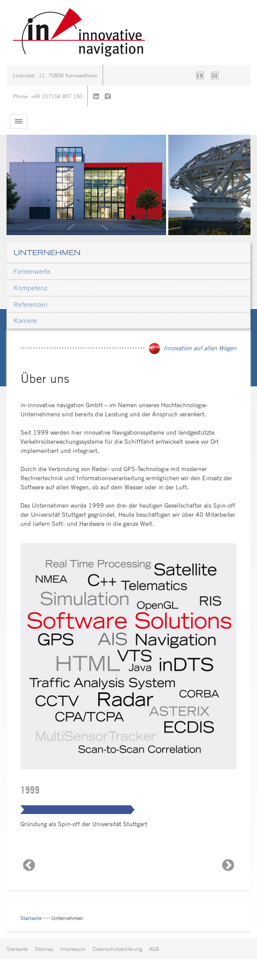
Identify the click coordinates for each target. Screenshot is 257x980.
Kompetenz (30, 288)
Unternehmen (47, 252)
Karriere (25, 320)
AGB (154, 949)
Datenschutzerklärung (117, 949)
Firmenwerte (32, 271)
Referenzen (30, 304)
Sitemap (44, 949)
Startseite (31, 918)
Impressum (73, 949)
